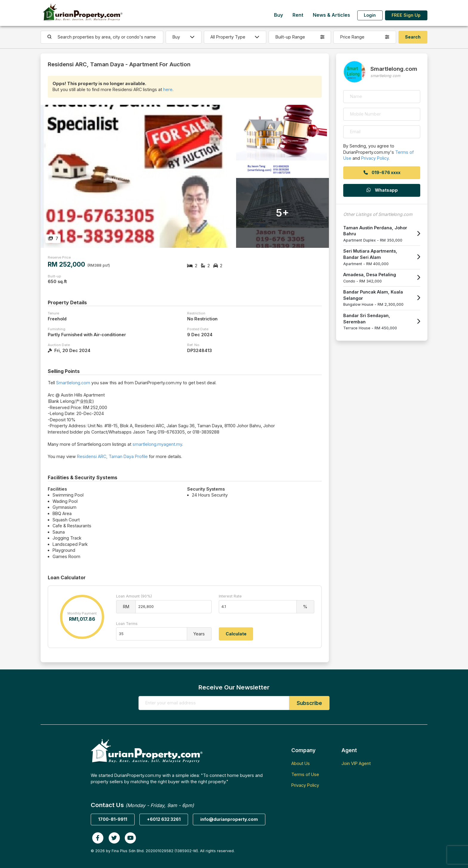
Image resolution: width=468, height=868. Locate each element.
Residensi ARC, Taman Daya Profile (112, 456)
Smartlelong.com (73, 383)
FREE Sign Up (406, 15)
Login (370, 15)
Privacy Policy (375, 158)
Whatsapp (382, 190)
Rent (298, 15)
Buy (278, 15)
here (168, 89)
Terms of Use (305, 774)
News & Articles (331, 15)
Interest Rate (230, 596)
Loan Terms (127, 624)
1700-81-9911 (113, 819)
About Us (301, 763)
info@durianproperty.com (229, 819)
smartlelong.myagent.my (157, 444)
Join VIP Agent (356, 763)
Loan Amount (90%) (134, 596)
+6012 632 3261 (164, 819)
